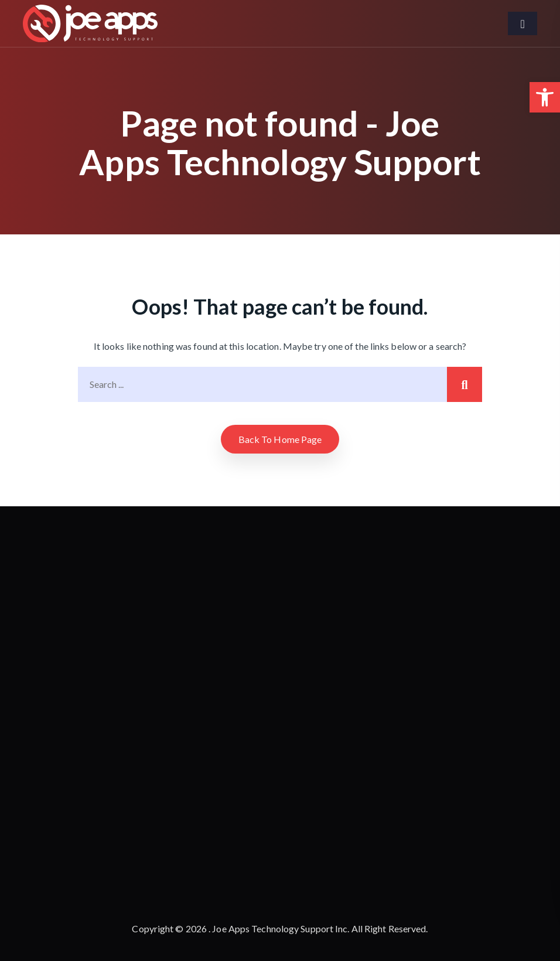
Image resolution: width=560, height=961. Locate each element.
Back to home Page (280, 439)
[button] (545, 97)
